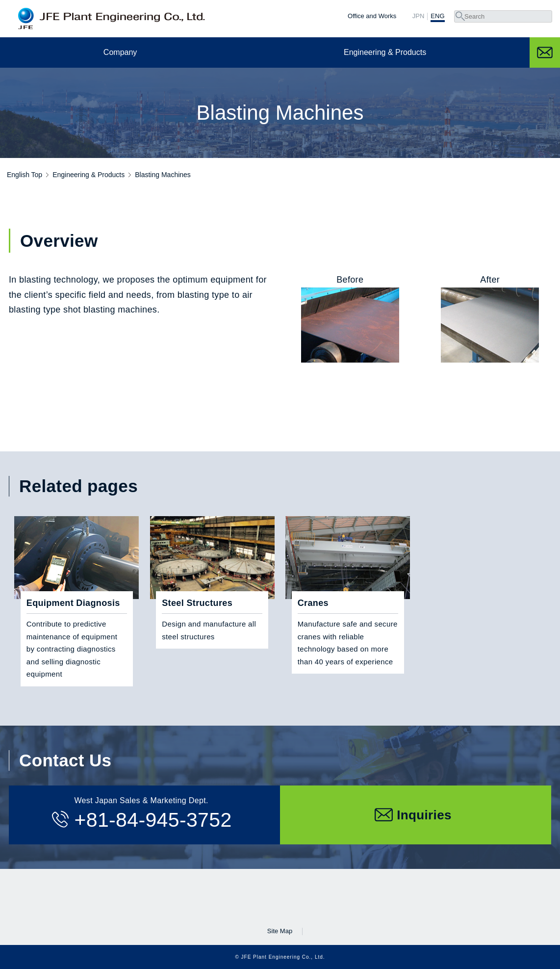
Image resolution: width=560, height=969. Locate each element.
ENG (437, 16)
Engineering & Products (385, 52)
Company (120, 52)
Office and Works (372, 16)
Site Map (280, 931)
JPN (419, 16)
